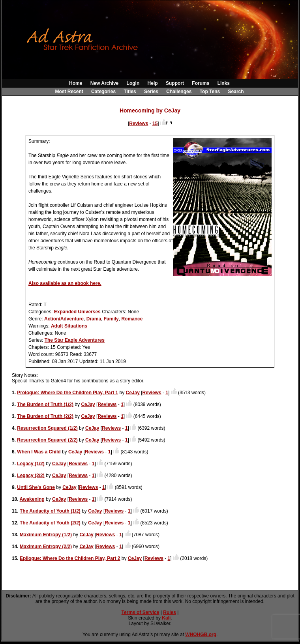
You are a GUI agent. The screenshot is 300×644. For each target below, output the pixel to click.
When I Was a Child (39, 452)
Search (236, 92)
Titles (130, 92)
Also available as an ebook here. (65, 283)
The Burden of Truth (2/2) (45, 416)
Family (111, 319)
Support (175, 83)
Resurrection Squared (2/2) (47, 440)
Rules (170, 612)
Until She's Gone (36, 487)
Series (151, 92)
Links (224, 83)
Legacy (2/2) (31, 476)
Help (153, 83)
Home (76, 83)
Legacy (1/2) (31, 464)
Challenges (179, 92)
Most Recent (69, 92)
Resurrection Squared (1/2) (47, 428)
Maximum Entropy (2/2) (46, 547)
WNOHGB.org (201, 635)
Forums (201, 83)
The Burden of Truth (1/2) (45, 404)
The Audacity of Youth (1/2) (50, 511)
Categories (103, 92)
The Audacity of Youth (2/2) (50, 523)
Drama (94, 319)
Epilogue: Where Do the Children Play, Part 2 (70, 558)
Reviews (139, 124)
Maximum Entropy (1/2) (46, 535)
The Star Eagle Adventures (75, 340)
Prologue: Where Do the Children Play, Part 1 (67, 393)
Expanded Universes (77, 312)
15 (155, 124)
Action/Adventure (64, 319)
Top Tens (210, 92)
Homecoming (137, 110)
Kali (166, 618)
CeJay (172, 110)
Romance (132, 319)
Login (133, 83)
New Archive (105, 83)
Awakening (32, 499)
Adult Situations (69, 326)
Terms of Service (141, 612)
